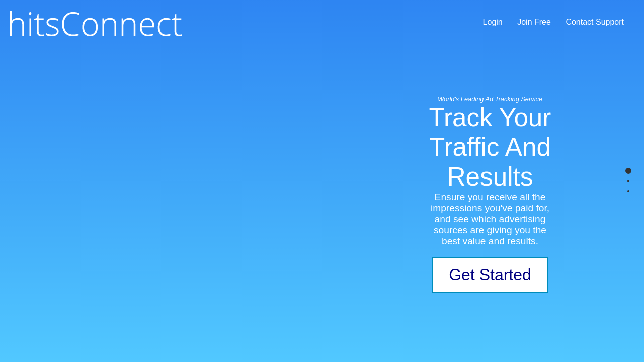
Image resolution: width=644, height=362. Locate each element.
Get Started (490, 275)
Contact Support (595, 22)
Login (493, 22)
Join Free (534, 22)
